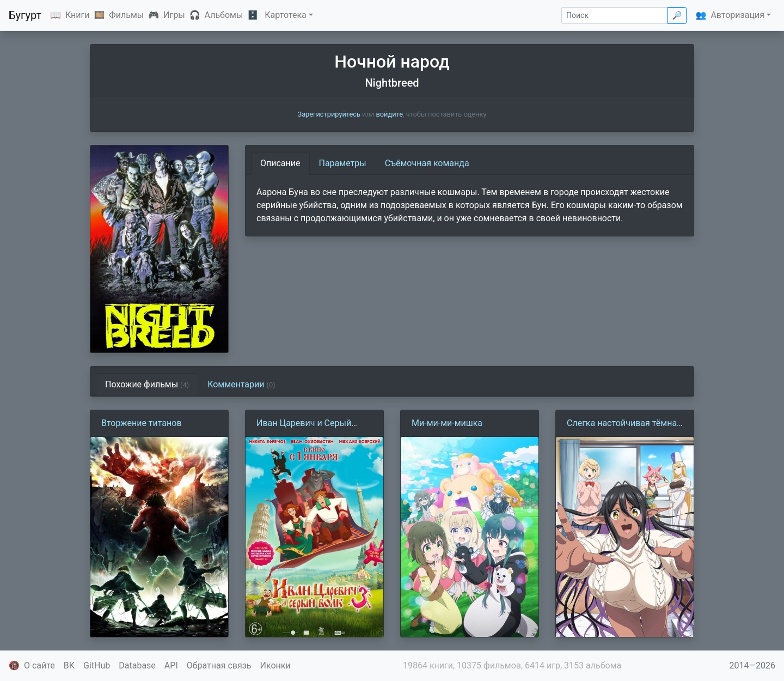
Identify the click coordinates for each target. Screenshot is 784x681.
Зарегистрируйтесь (329, 114)
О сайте (39, 665)
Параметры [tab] (343, 163)
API (171, 665)
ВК (69, 665)
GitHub (97, 665)
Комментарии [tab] (241, 384)
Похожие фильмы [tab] (147, 384)
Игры (174, 15)
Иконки (275, 665)
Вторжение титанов (142, 423)
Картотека (286, 15)
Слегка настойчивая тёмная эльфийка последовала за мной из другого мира (624, 424)
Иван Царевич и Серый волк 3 (304, 424)
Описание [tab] (280, 163)
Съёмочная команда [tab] (427, 163)
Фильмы (126, 15)
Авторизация (737, 15)
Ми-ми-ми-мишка (447, 423)
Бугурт (25, 15)
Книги (78, 15)
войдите (389, 114)
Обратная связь (219, 665)
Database (137, 665)
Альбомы (224, 15)
